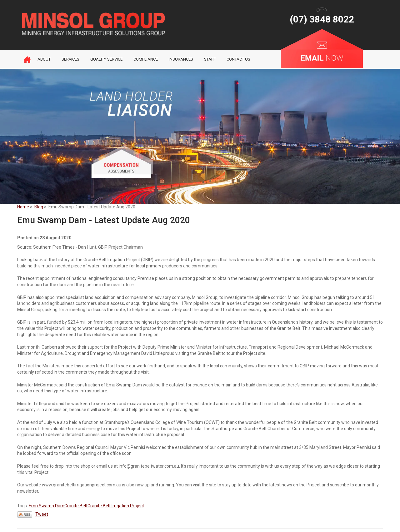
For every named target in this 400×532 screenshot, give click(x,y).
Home (27, 59)
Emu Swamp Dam (47, 506)
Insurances (181, 59)
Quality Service (106, 59)
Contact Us (238, 59)
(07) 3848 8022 (322, 19)
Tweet (42, 514)
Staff (210, 59)
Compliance (146, 59)
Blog (39, 207)
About (44, 59)
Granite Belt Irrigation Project (116, 506)
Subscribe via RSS (25, 515)
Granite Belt (76, 506)
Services (70, 59)
